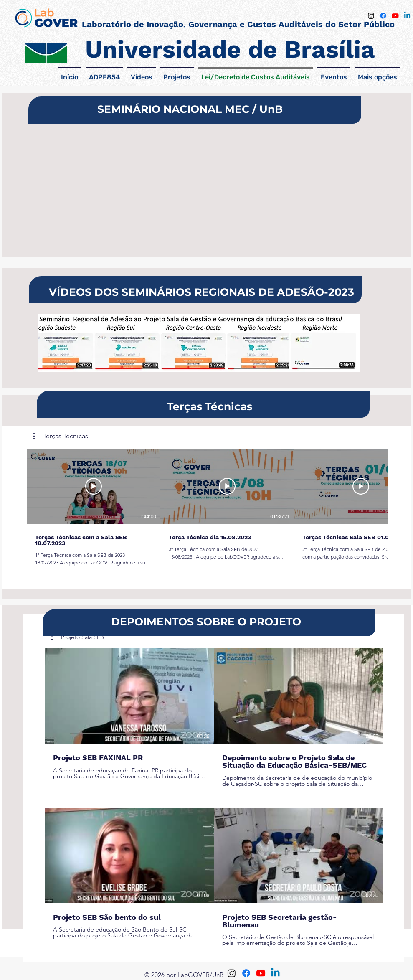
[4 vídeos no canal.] (214, 797)
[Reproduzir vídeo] (94, 486)
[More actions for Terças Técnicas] (61, 436)
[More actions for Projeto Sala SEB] (78, 637)
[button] (61, 436)
